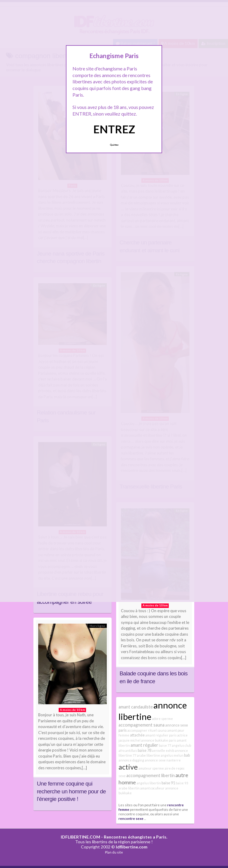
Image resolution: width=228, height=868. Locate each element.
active (128, 767)
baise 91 (168, 783)
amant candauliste (136, 707)
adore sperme (162, 719)
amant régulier (144, 745)
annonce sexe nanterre (163, 760)
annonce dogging (131, 760)
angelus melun (172, 755)
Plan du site (114, 852)
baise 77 (165, 745)
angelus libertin (149, 783)
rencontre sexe (131, 818)
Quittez (114, 145)
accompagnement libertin (151, 775)
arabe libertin (129, 788)
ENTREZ (114, 129)
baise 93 (182, 783)
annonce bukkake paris (159, 740)
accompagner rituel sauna (147, 730)
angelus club (181, 745)
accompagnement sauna (142, 725)
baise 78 (145, 750)
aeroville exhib (163, 750)
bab (187, 755)
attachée (137, 735)
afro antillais (128, 750)
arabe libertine (148, 755)
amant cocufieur (152, 788)
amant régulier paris (161, 735)
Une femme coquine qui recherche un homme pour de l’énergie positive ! (71, 791)
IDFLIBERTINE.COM (80, 837)
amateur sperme (151, 768)
